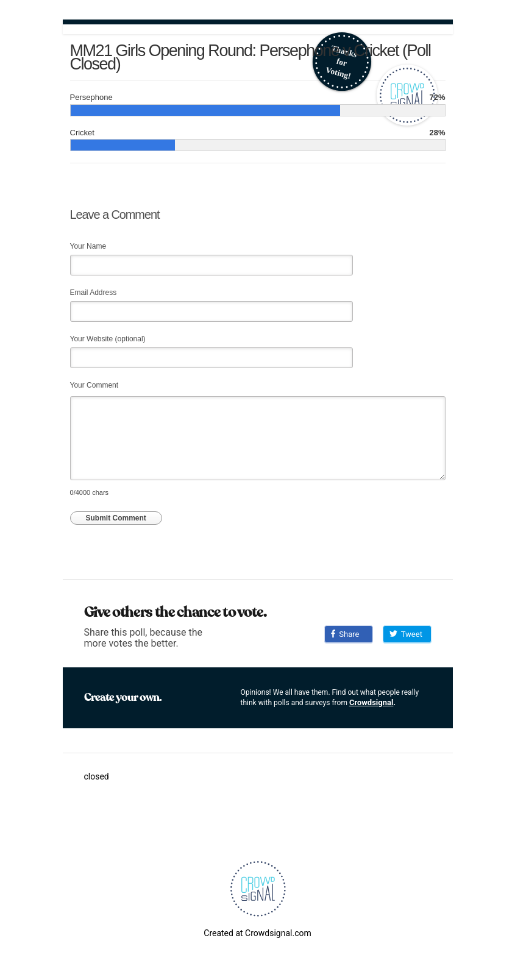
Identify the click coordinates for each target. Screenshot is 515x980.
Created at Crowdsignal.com (257, 933)
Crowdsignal (371, 702)
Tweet (406, 634)
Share (345, 634)
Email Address (94, 293)
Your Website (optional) (108, 339)
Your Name (88, 246)
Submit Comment (116, 518)
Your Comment (94, 385)
